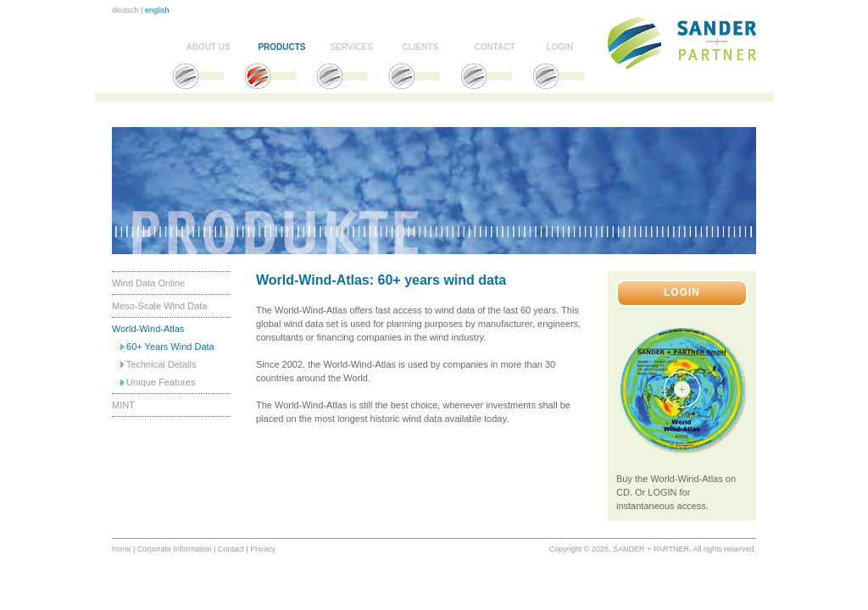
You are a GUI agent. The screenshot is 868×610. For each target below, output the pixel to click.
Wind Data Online (148, 283)
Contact (231, 549)
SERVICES (351, 47)
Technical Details (161, 364)
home (122, 549)
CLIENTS (420, 47)
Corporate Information (175, 549)
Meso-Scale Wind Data (160, 306)
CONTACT (494, 47)
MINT (123, 405)
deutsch (125, 10)
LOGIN (559, 47)
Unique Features (161, 382)
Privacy (263, 549)
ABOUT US (208, 47)
